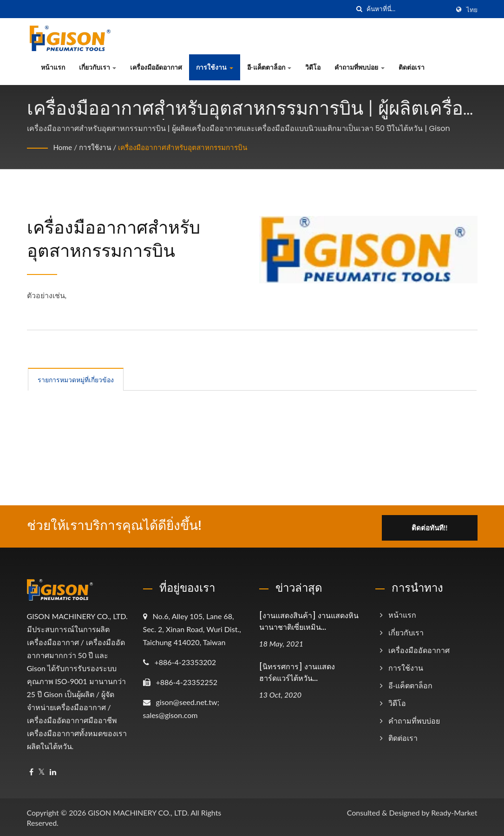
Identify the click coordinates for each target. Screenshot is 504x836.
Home (63, 147)
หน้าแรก (53, 67)
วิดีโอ (313, 67)
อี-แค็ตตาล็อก (269, 67)
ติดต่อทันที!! (432, 525)
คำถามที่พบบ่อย (360, 67)
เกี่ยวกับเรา (98, 67)
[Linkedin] (53, 771)
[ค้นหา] (360, 9)
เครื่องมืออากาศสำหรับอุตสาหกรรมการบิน (192, 147)
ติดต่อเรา (412, 67)
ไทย (472, 10)
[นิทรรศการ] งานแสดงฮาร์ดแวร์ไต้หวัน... (297, 671)
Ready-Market (454, 811)
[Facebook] (31, 771)
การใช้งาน (215, 67)
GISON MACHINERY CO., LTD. (138, 811)
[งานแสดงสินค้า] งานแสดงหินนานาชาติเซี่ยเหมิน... (309, 620)
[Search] (408, 9)
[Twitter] (42, 771)
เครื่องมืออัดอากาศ (156, 67)
